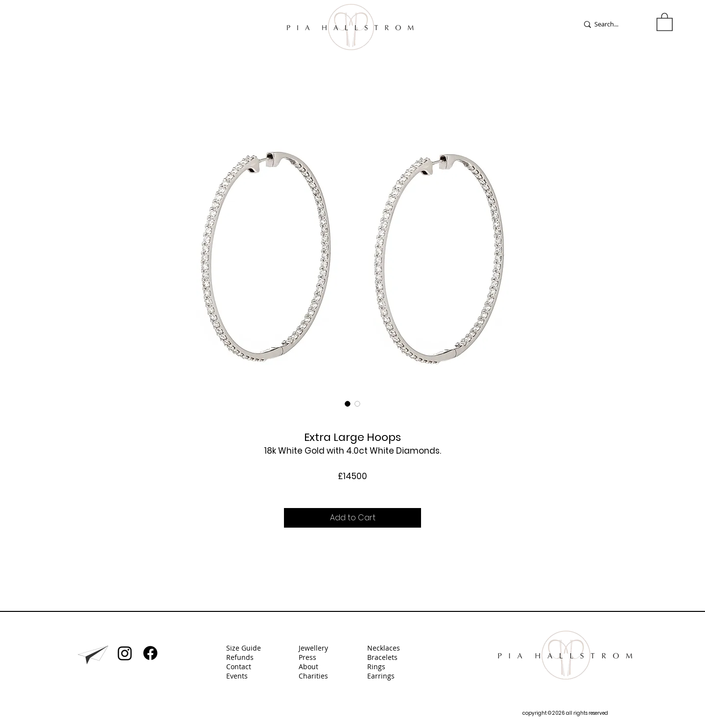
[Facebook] (150, 653)
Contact (239, 667)
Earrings (382, 676)
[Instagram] (125, 653)
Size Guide (244, 648)
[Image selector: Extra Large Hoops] (348, 404)
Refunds (240, 657)
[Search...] (613, 24)
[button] (665, 21)
